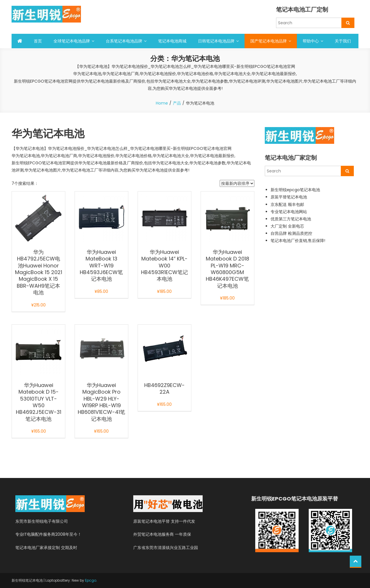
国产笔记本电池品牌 (269, 41)
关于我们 (343, 41)
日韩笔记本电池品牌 (216, 41)
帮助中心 (311, 41)
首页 (38, 41)
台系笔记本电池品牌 (124, 41)
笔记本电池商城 (172, 41)
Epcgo (91, 580)
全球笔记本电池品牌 (72, 41)
